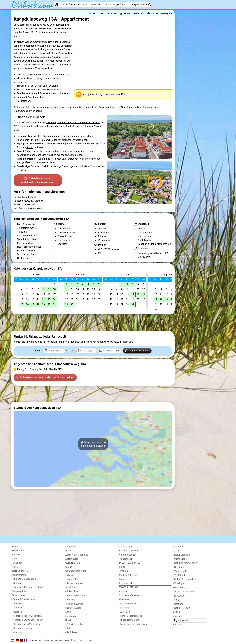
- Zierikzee (124, 612)
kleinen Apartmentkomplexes (73, 123)
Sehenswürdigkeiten (76, 571)
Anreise (39, 351)
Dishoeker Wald (44, 155)
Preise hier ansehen (38, 181)
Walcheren (179, 547)
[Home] (56, 5)
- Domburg (179, 567)
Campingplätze (19, 591)
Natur (68, 612)
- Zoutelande (180, 575)
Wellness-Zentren (74, 604)
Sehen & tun (97, 5)
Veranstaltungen (112, 5)
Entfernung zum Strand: (150, 253)
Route (122, 567)
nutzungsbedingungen (37, 640)
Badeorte (16, 555)
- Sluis (176, 600)
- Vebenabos (18, 632)
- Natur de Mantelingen (185, 563)
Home (15, 547)
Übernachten (75, 5)
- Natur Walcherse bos (185, 579)
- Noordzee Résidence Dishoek (27, 587)
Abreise (70, 351)
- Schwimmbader (74, 624)
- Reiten (69, 628)
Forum (123, 579)
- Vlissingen (179, 583)
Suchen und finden (137, 351)
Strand (86, 5)
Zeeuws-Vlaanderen (183, 592)
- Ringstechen (126, 559)
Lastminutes (72, 559)
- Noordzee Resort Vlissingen (27, 616)
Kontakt (177, 625)
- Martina (16, 583)
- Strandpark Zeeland (22, 628)
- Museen (70, 575)
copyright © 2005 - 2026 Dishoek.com (78, 640)
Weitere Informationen (31, 208)
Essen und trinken (128, 551)
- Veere (177, 551)
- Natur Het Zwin (182, 608)
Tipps (14, 559)
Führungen (71, 616)
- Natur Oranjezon (182, 555)
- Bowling (70, 600)
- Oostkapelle (180, 559)
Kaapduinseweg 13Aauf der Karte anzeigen (93, 444)
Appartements (19, 575)
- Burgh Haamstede (129, 620)
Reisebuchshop (127, 583)
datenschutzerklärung (54, 640)
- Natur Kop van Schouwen (133, 624)
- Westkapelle (180, 571)
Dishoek (63, 5)
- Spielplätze (72, 592)
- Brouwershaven (128, 604)
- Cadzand (178, 604)
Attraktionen (72, 587)
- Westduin (71, 547)
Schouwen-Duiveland (130, 595)
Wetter (144, 5)
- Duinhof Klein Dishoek (24, 579)
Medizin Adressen (128, 575)
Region (135, 5)
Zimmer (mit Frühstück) (78, 555)
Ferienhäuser (18, 595)
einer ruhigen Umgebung (60, 151)
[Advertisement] (200, 85)
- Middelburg (180, 588)
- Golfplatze (71, 632)
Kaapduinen (23, 155)
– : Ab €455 (40, 369)
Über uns (178, 616)
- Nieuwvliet (179, 596)
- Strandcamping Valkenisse (26, 624)
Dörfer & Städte (73, 608)
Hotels (69, 551)
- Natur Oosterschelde (131, 616)
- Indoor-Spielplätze (75, 596)
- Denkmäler (72, 579)
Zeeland (123, 591)
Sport (68, 620)
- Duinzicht (17, 604)
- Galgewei (17, 608)
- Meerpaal (17, 612)
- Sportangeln (126, 547)
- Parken (123, 571)
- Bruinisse (125, 608)
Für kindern (17, 563)
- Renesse (124, 600)
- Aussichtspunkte (75, 583)
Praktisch (126, 5)
